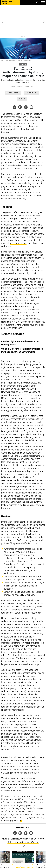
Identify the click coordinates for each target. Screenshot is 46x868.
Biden (28, 366)
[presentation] (2, 848)
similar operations (18, 230)
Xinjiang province (23, 296)
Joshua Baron (17, 73)
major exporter (26, 302)
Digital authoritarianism (12, 125)
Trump (18, 366)
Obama (11, 366)
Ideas (23, 51)
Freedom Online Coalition (13, 376)
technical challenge (10, 182)
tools (33, 211)
